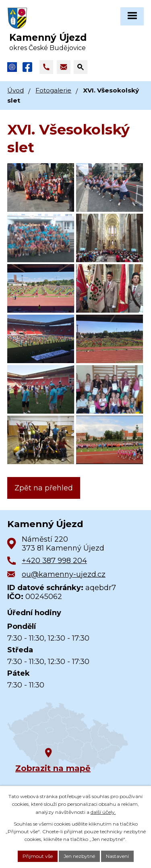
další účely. (103, 812)
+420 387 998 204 (54, 561)
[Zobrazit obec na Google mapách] (68, 737)
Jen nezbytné (79, 856)
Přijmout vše (38, 856)
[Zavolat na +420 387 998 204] (46, 67)
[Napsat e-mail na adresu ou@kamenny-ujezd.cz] (64, 67)
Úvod (16, 90)
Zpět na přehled (44, 488)
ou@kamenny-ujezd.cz (64, 574)
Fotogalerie (53, 90)
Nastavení (117, 856)
